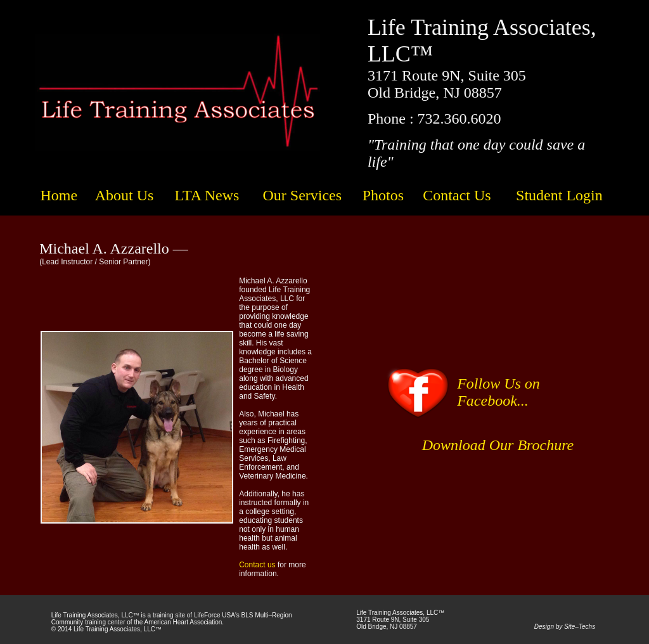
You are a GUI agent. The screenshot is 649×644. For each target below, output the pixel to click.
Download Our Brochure (498, 445)
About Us (125, 195)
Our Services (302, 195)
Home (59, 195)
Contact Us (457, 195)
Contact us (257, 565)
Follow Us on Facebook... (498, 392)
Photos (383, 195)
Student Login (559, 195)
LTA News (207, 195)
